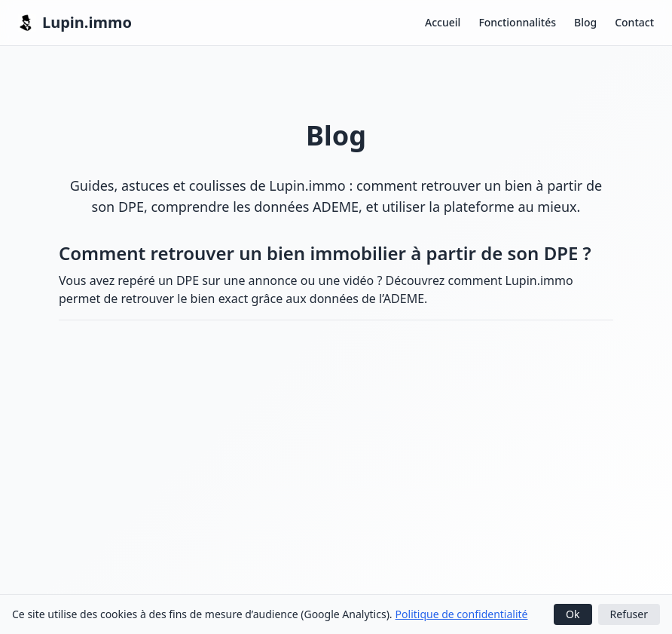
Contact (634, 22)
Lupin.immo (75, 22)
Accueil (443, 22)
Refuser (629, 614)
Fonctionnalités (517, 22)
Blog (585, 22)
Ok (573, 614)
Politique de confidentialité (462, 614)
